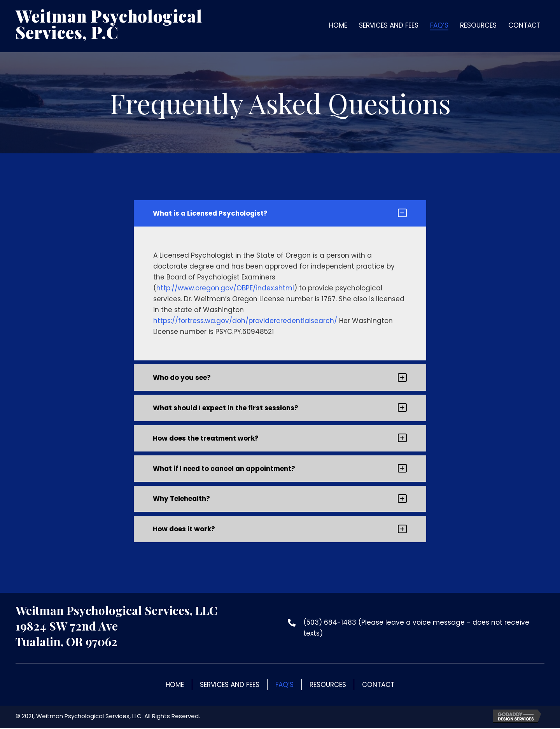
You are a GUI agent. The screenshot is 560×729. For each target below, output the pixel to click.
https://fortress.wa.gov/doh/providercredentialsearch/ (245, 321)
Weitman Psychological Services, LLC (116, 611)
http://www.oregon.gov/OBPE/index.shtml (225, 288)
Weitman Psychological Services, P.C (109, 24)
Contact (378, 685)
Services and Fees (230, 685)
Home (175, 685)
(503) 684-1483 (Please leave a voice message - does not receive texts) (416, 629)
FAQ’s (284, 685)
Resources (328, 685)
